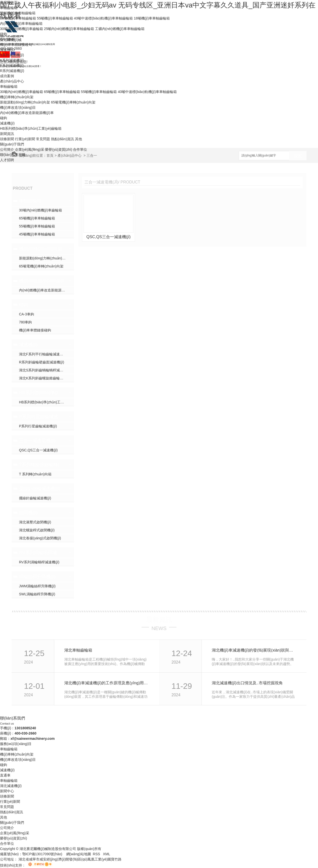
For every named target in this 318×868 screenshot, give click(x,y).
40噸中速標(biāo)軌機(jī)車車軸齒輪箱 (103, 18)
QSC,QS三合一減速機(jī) (38, 450)
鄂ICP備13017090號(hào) (42, 854)
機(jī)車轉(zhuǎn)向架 (17, 97)
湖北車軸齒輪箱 (78, 650)
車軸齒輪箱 (9, 8)
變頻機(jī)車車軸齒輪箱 (18, 13)
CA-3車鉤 (7, 39)
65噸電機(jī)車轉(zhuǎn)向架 (73, 102)
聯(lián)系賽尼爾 (13, 155)
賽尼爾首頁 (9, 2)
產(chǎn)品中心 (12, 81)
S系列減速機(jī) (12, 55)
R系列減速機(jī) (12, 71)
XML (107, 854)
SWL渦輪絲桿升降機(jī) (37, 594)
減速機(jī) (7, 50)
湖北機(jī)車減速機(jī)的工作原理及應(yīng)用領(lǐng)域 (106, 683)
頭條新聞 (7, 139)
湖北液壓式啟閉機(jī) (35, 522)
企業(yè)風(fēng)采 (30, 149)
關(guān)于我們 (12, 144)
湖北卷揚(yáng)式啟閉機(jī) (40, 538)
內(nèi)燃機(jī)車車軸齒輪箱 (21, 23)
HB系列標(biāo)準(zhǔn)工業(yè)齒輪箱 (31, 128)
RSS (97, 854)
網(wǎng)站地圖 (79, 854)
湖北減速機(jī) (11, 786)
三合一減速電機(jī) (37, 441)
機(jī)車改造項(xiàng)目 (18, 107)
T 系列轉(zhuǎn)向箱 (35, 474)
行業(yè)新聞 (25, 139)
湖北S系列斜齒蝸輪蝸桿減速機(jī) (45, 370)
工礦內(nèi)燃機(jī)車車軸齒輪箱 (120, 29)
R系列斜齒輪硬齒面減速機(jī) (41, 362)
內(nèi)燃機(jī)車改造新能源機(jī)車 (27, 113)
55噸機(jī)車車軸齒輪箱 (55, 18)
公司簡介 (7, 149)
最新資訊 (159, 620)
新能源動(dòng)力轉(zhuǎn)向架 (25, 102)
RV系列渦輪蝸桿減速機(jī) (42, 553)
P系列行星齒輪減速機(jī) (42, 417)
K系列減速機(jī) (12, 60)
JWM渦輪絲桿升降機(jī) (37, 586)
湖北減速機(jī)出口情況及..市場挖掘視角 (247, 683)
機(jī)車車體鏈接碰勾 (16, 44)
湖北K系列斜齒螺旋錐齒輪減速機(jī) (46, 378)
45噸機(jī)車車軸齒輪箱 (37, 234)
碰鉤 (3, 34)
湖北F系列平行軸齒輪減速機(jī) (43, 354)
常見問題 (43, 139)
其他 (78, 139)
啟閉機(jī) (28, 513)
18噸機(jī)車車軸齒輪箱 (152, 18)
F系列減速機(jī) (12, 65)
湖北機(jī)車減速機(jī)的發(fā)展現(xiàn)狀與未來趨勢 (254, 650)
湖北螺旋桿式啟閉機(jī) (37, 530)
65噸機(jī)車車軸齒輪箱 (18, 18)
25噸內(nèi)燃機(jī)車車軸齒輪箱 (69, 29)
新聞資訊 (7, 134)
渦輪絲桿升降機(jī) (37, 577)
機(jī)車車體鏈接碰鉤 (35, 330)
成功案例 (7, 76)
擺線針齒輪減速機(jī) (40, 489)
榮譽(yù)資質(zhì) (58, 149)
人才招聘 (7, 160)
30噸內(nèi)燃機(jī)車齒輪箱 (21, 29)
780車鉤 (25, 322)
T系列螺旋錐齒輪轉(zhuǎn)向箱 (42, 465)
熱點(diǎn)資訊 (62, 139)
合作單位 (80, 149)
